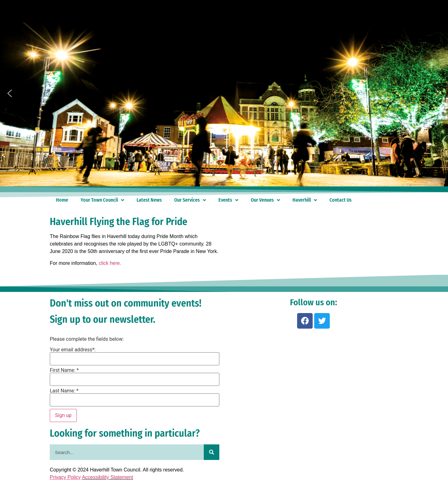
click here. (110, 263)
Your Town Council (102, 200)
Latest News (149, 200)
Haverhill (305, 200)
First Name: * (64, 370)
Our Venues (265, 200)
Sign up (63, 415)
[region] (224, 93)
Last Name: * (64, 391)
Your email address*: (73, 350)
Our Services (190, 200)
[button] (10, 93)
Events (228, 200)
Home (62, 200)
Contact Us (341, 200)
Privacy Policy (65, 477)
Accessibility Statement (107, 477)
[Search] (212, 452)
